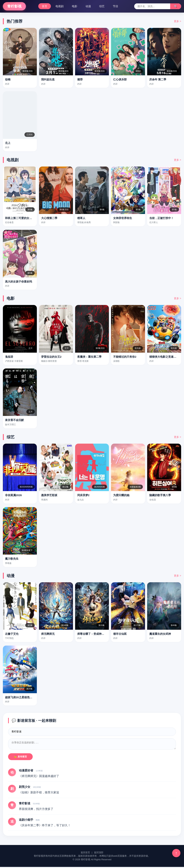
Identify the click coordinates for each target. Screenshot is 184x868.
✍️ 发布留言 (20, 758)
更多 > (178, 21)
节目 (116, 6)
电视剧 (60, 6)
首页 (45, 6)
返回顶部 (99, 854)
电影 (75, 6)
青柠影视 (14, 6)
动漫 (88, 6)
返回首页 (85, 854)
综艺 (102, 6)
